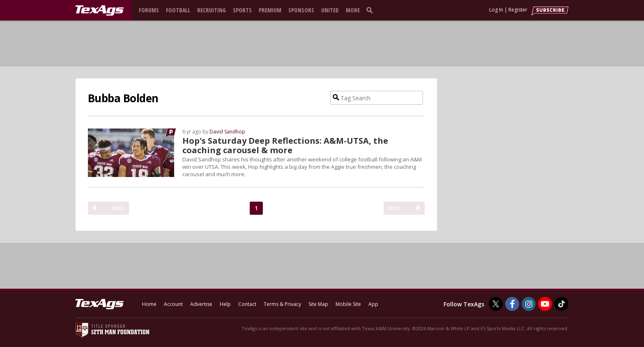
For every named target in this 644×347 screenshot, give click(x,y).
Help (225, 304)
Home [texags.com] (149, 304)
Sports (242, 10)
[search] (371, 10)
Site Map (318, 304)
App (373, 304)
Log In (496, 10)
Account (173, 304)
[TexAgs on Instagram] (529, 304)
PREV (118, 208)
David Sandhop (227, 132)
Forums (149, 10)
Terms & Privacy (282, 304)
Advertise (201, 304)
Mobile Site (348, 304)
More (353, 10)
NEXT (395, 208)
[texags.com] (99, 11)
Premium (270, 10)
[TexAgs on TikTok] (561, 304)
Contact (247, 304)
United (330, 10)
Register (518, 10)
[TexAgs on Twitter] (496, 304)
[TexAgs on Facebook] (512, 304)
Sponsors (301, 10)
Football (178, 10)
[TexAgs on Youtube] (545, 304)
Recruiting (212, 10)
